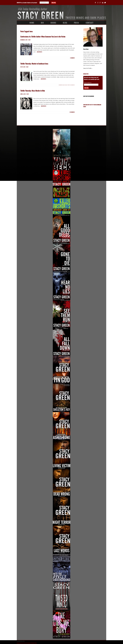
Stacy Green (86, 49)
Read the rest (40, 52)
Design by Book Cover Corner (21, 643)
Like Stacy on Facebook (89, 96)
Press (76, 23)
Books (53, 23)
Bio (42, 23)
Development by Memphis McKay (31, 643)
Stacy (29, 40)
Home (32, 23)
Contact (90, 23)
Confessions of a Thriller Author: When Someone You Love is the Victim (43, 37)
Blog (65, 23)
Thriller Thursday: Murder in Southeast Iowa (34, 64)
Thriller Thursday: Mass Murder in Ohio (33, 91)
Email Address (88, 83)
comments (72, 58)
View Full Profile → (88, 68)
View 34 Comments (71, 85)
